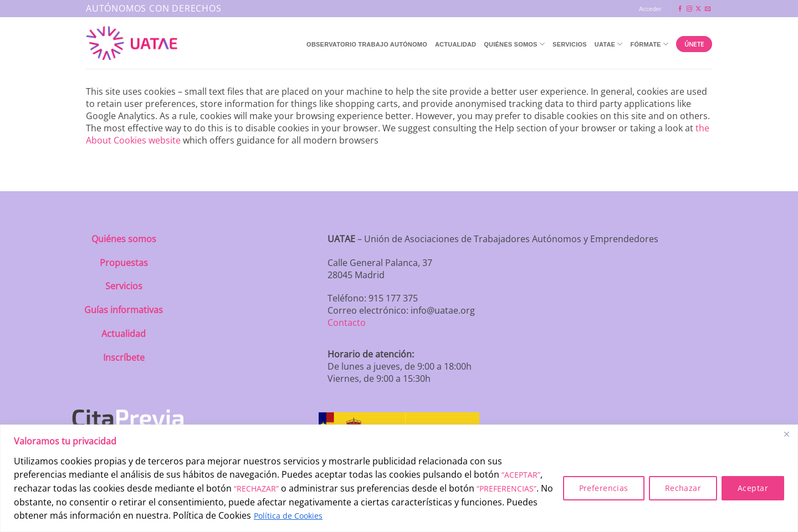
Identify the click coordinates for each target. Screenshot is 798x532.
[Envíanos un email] (708, 9)
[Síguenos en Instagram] (689, 9)
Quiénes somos (124, 239)
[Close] (786, 434)
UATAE (609, 44)
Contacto (347, 323)
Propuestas (124, 263)
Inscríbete (124, 357)
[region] (399, 478)
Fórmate (650, 44)
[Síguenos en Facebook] (680, 9)
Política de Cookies (288, 516)
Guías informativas (124, 310)
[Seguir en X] (698, 9)
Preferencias (604, 488)
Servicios (570, 44)
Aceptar (753, 488)
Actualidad (456, 44)
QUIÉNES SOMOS (514, 44)
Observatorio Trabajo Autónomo (367, 44)
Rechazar (683, 488)
